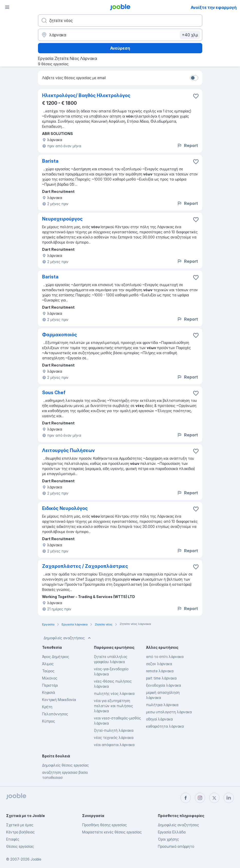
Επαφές (13, 839)
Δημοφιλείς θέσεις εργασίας (65, 765)
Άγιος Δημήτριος (56, 657)
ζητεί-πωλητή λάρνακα (114, 730)
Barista (50, 161)
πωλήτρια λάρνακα (162, 705)
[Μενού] (7, 7)
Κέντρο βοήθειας (20, 832)
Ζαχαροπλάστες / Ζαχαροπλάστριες (85, 566)
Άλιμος (48, 664)
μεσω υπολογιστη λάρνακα (169, 712)
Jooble (36, 859)
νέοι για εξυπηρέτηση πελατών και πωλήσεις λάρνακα (113, 706)
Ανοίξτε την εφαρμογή (214, 7)
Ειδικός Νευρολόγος (65, 508)
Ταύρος (48, 671)
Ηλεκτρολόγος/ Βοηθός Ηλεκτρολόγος (86, 95)
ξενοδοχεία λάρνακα (164, 685)
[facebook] (186, 798)
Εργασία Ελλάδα (172, 832)
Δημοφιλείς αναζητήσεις (68, 638)
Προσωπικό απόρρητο (176, 846)
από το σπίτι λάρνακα (165, 657)
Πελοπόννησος (55, 714)
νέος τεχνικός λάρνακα (114, 738)
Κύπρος (49, 721)
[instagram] (200, 798)
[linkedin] (229, 798)
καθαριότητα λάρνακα (165, 726)
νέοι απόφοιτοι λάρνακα (114, 745)
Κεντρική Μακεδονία (59, 700)
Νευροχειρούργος (62, 219)
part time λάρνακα (161, 678)
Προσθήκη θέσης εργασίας (104, 825)
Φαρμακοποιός (60, 335)
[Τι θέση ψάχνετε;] (120, 20)
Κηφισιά (49, 692)
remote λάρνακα (160, 671)
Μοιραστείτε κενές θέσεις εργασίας (112, 832)
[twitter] (214, 798)
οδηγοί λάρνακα (159, 719)
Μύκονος (50, 678)
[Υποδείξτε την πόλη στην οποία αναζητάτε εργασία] (120, 35)
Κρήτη (47, 707)
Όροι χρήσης (168, 839)
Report (187, 145)
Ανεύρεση (120, 48)
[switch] (194, 78)
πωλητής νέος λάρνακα (114, 693)
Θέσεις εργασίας (20, 846)
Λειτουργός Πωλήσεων (68, 450)
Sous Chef (54, 393)
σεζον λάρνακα (159, 664)
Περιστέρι (50, 685)
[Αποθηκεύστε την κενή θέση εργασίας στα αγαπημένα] (196, 96)
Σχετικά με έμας (20, 825)
